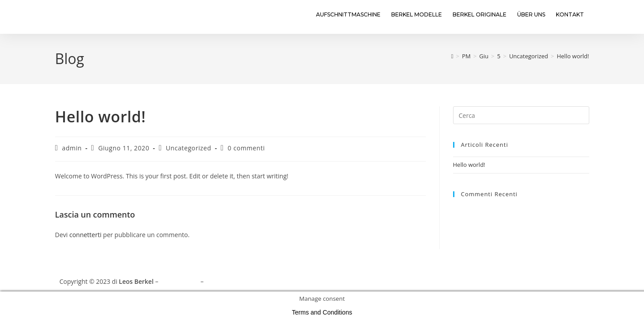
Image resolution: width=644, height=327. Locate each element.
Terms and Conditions (237, 281)
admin (72, 148)
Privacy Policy (179, 281)
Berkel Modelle (417, 14)
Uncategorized (188, 148)
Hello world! (573, 56)
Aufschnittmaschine (348, 14)
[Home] (452, 56)
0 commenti (247, 148)
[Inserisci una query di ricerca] (521, 115)
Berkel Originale (480, 14)
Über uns (531, 14)
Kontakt (570, 14)
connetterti (85, 235)
